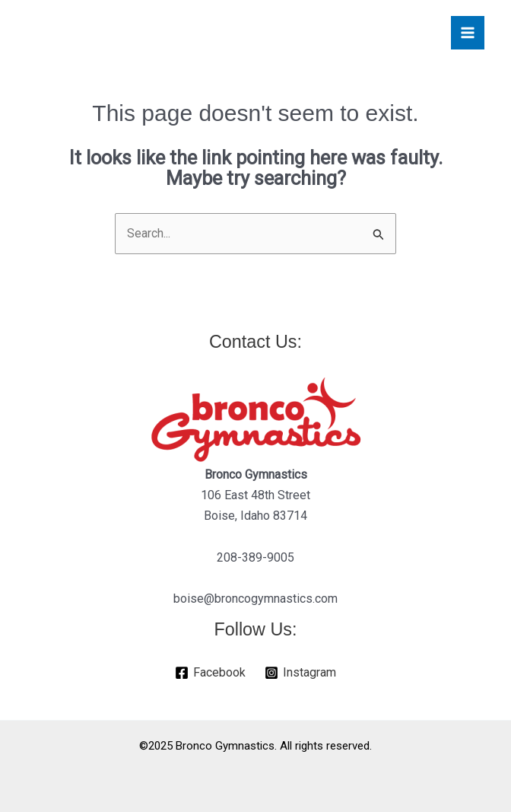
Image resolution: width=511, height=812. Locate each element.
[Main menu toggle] (468, 33)
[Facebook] (211, 673)
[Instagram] (301, 673)
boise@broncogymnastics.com (255, 599)
